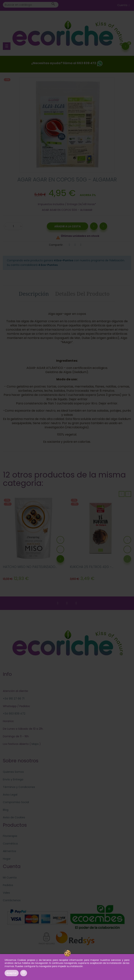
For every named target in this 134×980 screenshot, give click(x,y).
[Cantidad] (13, 226)
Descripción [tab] (34, 294)
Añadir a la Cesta (67, 226)
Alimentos (10, 851)
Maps (35, 744)
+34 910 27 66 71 (14, 699)
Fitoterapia (10, 836)
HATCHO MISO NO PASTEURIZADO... (30, 567)
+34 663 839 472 (14, 714)
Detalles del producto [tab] (82, 294)
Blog (6, 810)
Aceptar (12, 973)
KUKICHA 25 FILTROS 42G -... (92, 567)
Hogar (7, 859)
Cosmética (10, 844)
